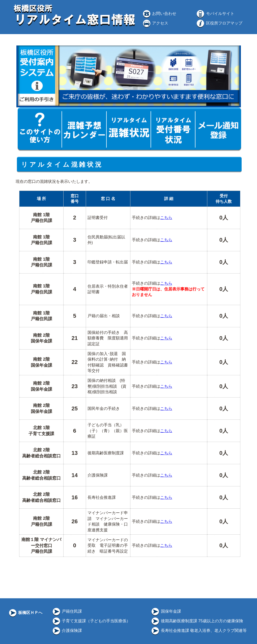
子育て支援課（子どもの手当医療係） (91, 621)
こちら (166, 218)
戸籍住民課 (67, 611)
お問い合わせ (159, 14)
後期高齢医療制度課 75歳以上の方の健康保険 (197, 621)
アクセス (155, 23)
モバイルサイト (215, 14)
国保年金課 (166, 611)
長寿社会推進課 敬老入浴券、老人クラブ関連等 (199, 630)
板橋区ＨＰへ (25, 613)
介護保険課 (67, 630)
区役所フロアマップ (219, 23)
